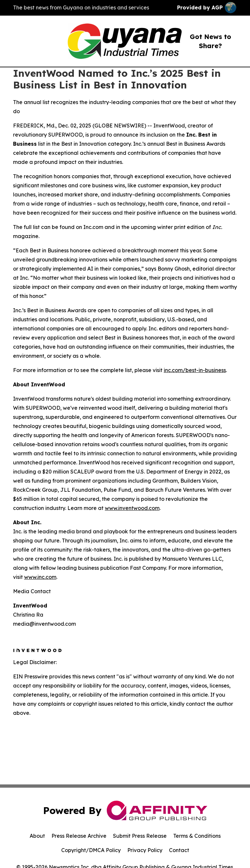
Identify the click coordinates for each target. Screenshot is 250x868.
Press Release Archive (79, 836)
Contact (179, 850)
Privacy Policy (145, 850)
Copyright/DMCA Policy (91, 850)
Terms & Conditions (197, 836)
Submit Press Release (140, 836)
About (37, 836)
